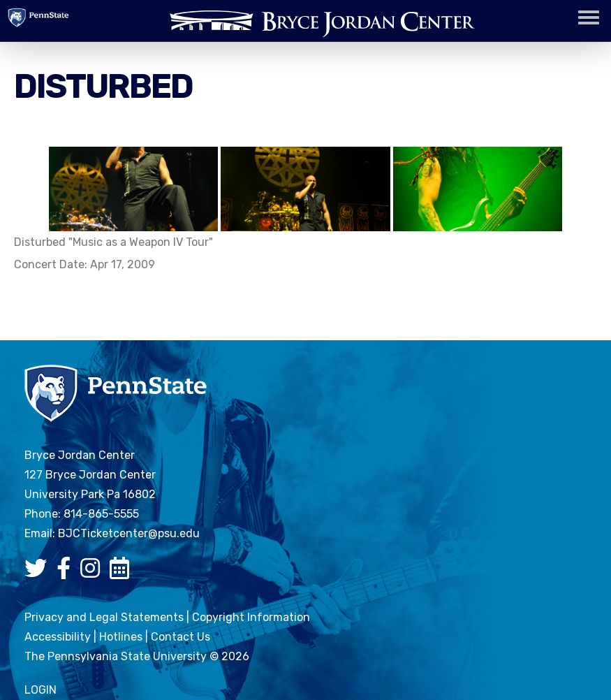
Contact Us (181, 637)
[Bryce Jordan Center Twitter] (39, 573)
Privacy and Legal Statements (104, 617)
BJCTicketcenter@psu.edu (129, 533)
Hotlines (121, 637)
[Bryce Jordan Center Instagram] (94, 573)
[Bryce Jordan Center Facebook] (67, 573)
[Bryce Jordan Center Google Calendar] (123, 573)
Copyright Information (251, 617)
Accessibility (58, 637)
